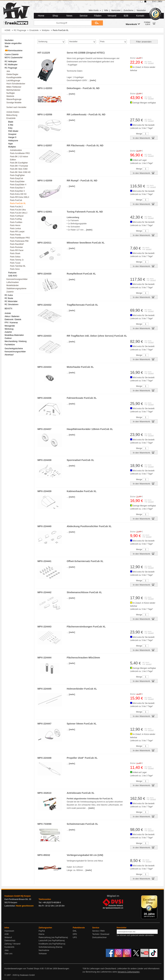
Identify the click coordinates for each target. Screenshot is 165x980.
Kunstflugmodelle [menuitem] (14, 77)
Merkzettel (116, 10)
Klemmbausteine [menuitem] (14, 50)
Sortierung (43, 42)
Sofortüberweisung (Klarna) (51, 947)
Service (84, 16)
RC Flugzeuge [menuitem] (11, 68)
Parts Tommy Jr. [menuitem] (17, 260)
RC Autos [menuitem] (9, 295)
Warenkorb (133, 24)
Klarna (42, 934)
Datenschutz (10, 941)
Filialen (98, 16)
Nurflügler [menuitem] (11, 93)
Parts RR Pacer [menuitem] (17, 250)
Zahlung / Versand (12, 944)
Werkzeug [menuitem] (9, 329)
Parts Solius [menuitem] (15, 257)
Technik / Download (101, 934)
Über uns (9, 954)
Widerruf (8, 937)
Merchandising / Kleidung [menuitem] (16, 341)
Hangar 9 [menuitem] (12, 137)
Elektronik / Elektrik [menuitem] (13, 319)
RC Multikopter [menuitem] (11, 65)
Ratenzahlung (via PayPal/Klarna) (53, 937)
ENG (154, 1)
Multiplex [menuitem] (12, 147)
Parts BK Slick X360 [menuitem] (19, 169)
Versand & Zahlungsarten (129, 972)
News (69, 16)
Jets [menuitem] (8, 71)
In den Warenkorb (144, 138)
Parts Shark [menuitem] (15, 253)
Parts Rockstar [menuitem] (16, 247)
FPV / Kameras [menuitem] (11, 323)
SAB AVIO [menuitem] (13, 276)
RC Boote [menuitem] (9, 298)
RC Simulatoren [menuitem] (12, 304)
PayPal (42, 931)
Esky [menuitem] (10, 128)
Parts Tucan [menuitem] (15, 263)
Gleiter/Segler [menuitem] (12, 74)
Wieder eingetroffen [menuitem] (13, 43)
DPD (75, 934)
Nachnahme (44, 950)
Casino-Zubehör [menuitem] (12, 54)
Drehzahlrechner (100, 937)
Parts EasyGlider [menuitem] (17, 182)
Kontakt (140, 16)
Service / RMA (99, 931)
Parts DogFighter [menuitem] (17, 175)
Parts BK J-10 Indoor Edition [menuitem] (19, 158)
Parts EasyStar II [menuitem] (17, 188)
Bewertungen (63, 969)
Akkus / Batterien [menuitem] (12, 316)
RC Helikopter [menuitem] (11, 61)
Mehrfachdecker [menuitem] (13, 90)
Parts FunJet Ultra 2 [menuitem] (19, 213)
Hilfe (106, 10)
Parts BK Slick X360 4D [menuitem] (20, 172)
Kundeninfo (10, 947)
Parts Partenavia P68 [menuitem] (19, 241)
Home (41, 16)
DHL (75, 931)
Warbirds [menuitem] (10, 96)
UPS (75, 937)
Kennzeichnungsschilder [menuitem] (17, 279)
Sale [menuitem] (7, 46)
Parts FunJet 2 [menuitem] (16, 207)
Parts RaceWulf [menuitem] (17, 244)
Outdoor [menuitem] (8, 338)
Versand (112, 16)
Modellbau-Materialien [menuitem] (14, 335)
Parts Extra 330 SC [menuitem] (18, 194)
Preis (102, 42)
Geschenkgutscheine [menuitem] (14, 349)
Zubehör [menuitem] (10, 292)
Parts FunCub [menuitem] (16, 200)
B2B (126, 16)
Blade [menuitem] (11, 122)
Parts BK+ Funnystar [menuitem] (19, 166)
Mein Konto (95, 10)
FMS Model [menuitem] (13, 131)
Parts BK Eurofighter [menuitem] (19, 163)
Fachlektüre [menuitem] (10, 345)
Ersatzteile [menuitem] (11, 118)
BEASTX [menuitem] (9, 309)
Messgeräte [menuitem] (10, 326)
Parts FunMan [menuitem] (16, 222)
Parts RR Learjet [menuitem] (17, 232)
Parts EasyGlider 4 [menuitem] (18, 185)
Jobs (7, 950)
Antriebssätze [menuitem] (16, 150)
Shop (55, 16)
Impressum (9, 931)
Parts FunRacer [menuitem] (17, 216)
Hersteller (73, 42)
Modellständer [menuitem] (13, 285)
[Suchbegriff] (63, 23)
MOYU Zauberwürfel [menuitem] (14, 58)
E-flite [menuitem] (11, 125)
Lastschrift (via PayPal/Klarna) (52, 941)
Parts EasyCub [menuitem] (17, 178)
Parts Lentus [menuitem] (16, 228)
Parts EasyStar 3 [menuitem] (17, 191)
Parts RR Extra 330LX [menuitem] (20, 197)
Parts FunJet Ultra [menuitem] (18, 210)
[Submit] (97, 23)
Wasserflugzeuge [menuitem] (14, 99)
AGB (7, 934)
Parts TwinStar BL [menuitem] (18, 266)
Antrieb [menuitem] (8, 313)
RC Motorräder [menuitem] (11, 301)
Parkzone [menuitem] (12, 273)
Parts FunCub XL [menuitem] (18, 203)
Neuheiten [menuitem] (9, 40)
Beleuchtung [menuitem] (12, 115)
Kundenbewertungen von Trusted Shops (22, 969)
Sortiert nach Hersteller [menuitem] (16, 107)
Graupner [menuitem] (12, 134)
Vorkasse (43, 954)
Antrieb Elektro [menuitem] (13, 112)
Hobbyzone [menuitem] (13, 141)
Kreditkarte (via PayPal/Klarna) (52, 944)
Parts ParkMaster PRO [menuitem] (20, 238)
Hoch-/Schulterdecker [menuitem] (16, 84)
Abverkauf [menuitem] (9, 355)
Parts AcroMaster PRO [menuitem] (20, 153)
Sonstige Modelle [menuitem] (14, 103)
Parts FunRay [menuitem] (16, 219)
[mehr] (93, 80)
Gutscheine (129, 10)
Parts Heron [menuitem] (15, 225)
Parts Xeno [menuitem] (15, 269)
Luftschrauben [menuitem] (13, 282)
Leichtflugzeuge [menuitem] (13, 81)
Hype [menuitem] (11, 144)
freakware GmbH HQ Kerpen (18, 896)
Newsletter (141, 10)
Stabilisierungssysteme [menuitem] (16, 289)
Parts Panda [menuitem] (15, 235)
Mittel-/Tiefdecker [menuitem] (14, 87)
